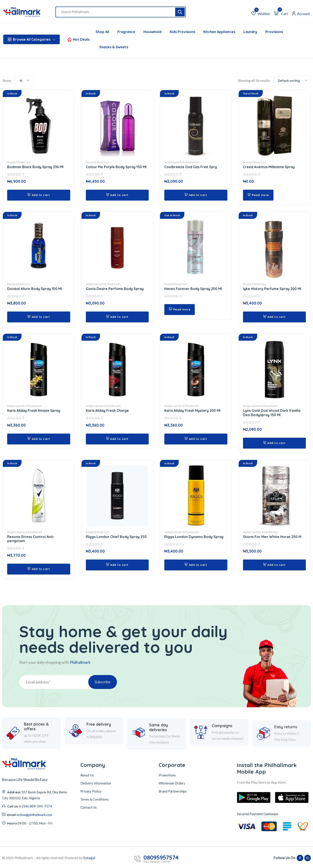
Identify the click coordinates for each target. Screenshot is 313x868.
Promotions (167, 775)
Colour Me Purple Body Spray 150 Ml (116, 167)
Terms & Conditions (94, 799)
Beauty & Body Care (19, 162)
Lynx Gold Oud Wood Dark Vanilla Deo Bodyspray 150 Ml (272, 413)
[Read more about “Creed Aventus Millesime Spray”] (259, 195)
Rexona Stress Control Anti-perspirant (31, 539)
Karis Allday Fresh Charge (107, 411)
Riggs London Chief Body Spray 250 (116, 536)
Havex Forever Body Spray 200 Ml (193, 289)
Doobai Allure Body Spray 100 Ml (35, 289)
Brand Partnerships (173, 791)
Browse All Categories (32, 39)
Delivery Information (96, 783)
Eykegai (89, 857)
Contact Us (88, 807)
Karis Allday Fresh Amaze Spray (34, 411)
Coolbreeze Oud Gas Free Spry (191, 167)
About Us (87, 775)
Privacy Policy (91, 791)
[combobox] (24, 80)
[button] (39, 195)
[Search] (180, 12)
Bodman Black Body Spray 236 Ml (35, 167)
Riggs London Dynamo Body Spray (194, 536)
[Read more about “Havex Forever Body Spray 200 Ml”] (180, 310)
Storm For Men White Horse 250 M (272, 536)
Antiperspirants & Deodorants (182, 162)
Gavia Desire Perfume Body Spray (115, 289)
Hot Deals (81, 39)
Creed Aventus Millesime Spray (269, 167)
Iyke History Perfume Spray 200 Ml (272, 289)
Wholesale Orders (172, 783)
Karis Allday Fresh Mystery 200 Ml (193, 411)
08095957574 (161, 857)
